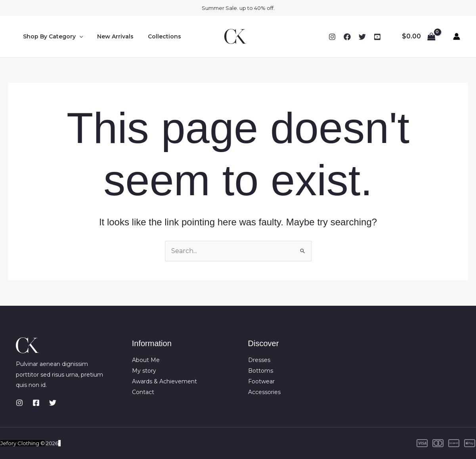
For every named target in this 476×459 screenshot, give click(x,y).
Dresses (259, 360)
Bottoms (261, 371)
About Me (146, 360)
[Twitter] (362, 37)
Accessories (264, 392)
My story (144, 371)
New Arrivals (111, 36)
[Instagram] (332, 37)
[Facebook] (347, 37)
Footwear (261, 381)
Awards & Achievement (164, 381)
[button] (78, 36)
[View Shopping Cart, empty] (419, 36)
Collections (157, 36)
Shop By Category (51, 36)
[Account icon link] (457, 36)
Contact (143, 392)
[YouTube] (377, 37)
